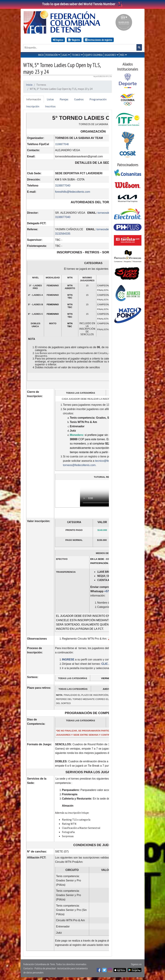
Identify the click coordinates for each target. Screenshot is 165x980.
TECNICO (76, 55)
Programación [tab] (98, 99)
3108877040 (62, 144)
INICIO (41, 55)
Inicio (29, 85)
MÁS (122, 55)
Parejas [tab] (64, 99)
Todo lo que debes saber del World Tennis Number (83, 4)
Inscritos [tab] (50, 106)
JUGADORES (110, 55)
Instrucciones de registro (99, 40)
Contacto (28, 968)
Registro (74, 40)
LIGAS (65, 55)
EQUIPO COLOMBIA (94, 55)
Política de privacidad (45, 968)
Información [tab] (34, 99)
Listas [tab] (50, 99)
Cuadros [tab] (79, 99)
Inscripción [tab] (33, 106)
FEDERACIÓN (52, 55)
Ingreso (58, 40)
